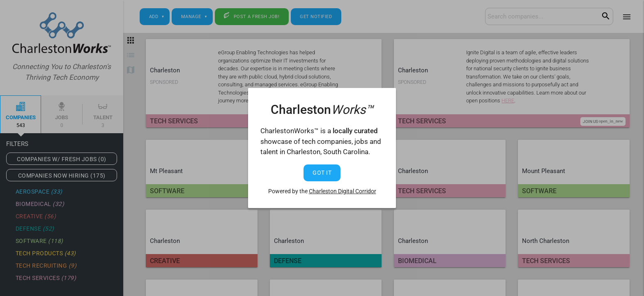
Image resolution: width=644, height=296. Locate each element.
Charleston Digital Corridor (343, 191)
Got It (322, 173)
